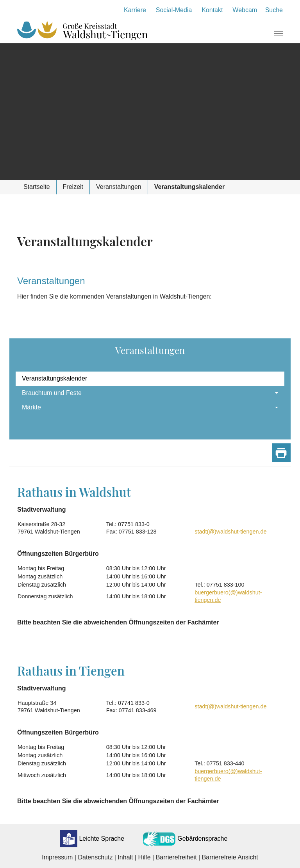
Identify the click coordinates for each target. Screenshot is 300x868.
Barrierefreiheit (176, 857)
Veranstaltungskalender (54, 378)
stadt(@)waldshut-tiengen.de (230, 532)
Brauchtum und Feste (52, 393)
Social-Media (174, 10)
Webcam (245, 10)
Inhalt (125, 857)
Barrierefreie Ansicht (230, 857)
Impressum (57, 857)
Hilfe (145, 857)
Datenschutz (95, 857)
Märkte (31, 407)
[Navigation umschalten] (279, 34)
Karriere (135, 10)
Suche (274, 10)
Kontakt (212, 10)
